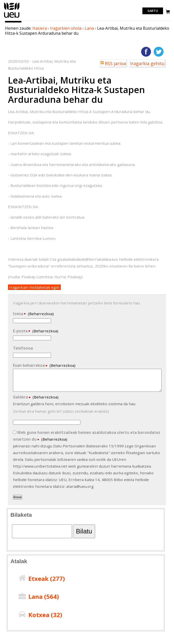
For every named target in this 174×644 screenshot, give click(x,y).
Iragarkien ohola (66, 28)
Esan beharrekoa (29, 365)
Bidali (18, 497)
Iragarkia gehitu (147, 63)
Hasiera (40, 28)
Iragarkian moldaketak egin (34, 287)
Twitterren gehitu (159, 52)
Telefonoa (23, 348)
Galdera (21, 397)
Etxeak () (47, 579)
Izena (19, 314)
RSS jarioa (115, 63)
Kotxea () (45, 615)
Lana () (44, 596)
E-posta (21, 331)
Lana (89, 28)
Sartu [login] (153, 11)
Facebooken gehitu (146, 52)
